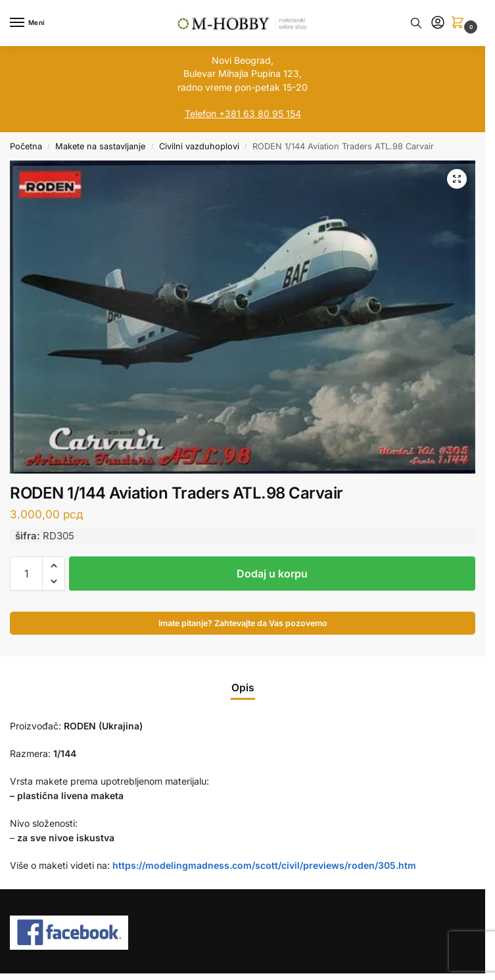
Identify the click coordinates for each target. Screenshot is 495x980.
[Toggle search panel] (416, 23)
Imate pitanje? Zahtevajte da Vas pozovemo (243, 623)
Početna (26, 146)
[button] (460, 23)
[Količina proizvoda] (26, 574)
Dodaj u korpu (272, 574)
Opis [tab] (243, 688)
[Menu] (30, 23)
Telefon (200, 113)
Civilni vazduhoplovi (199, 146)
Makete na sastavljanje (100, 146)
